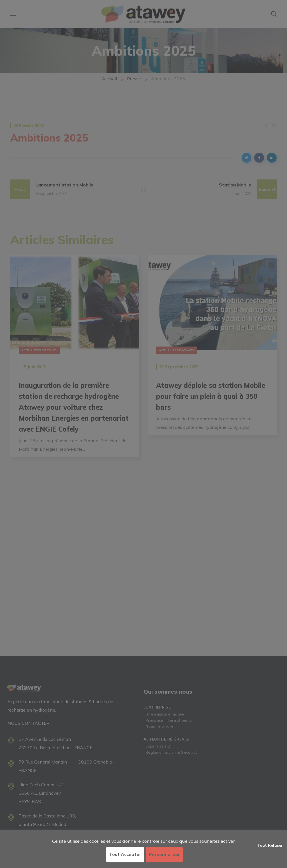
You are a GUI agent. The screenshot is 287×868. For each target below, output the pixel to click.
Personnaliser (164, 854)
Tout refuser (270, 845)
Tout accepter (125, 854)
